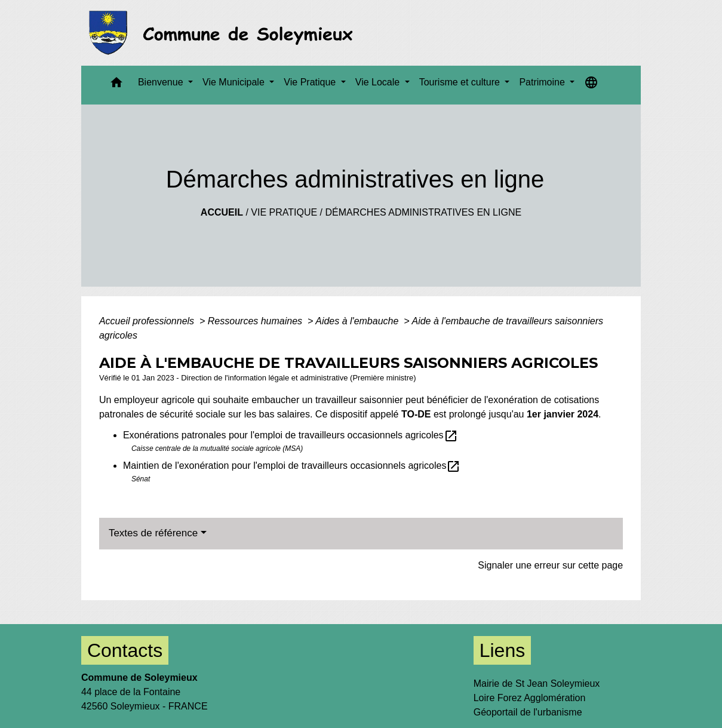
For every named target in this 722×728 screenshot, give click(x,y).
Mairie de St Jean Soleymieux (537, 684)
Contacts (125, 650)
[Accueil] (224, 33)
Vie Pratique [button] (311, 82)
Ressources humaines (256, 321)
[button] (116, 85)
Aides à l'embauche (358, 321)
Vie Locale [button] (379, 82)
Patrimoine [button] (543, 82)
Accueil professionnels (148, 321)
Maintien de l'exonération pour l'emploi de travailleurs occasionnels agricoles (292, 466)
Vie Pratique (284, 212)
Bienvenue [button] (162, 82)
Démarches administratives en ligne (423, 212)
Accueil (222, 212)
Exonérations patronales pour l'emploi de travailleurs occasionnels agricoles (291, 435)
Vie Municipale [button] (235, 82)
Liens (503, 650)
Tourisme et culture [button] (461, 82)
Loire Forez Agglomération (530, 698)
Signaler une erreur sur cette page (550, 565)
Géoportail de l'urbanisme (528, 712)
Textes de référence (153, 533)
